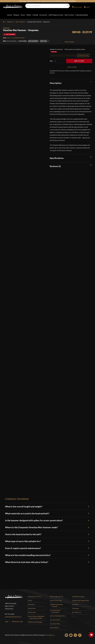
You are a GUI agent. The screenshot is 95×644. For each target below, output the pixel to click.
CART (88, 7)
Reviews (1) (55, 166)
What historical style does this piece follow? (47, 562)
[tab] (71, 83)
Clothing (35, 15)
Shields (29, 15)
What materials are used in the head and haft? (47, 513)
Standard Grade (83, 55)
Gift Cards (32, 612)
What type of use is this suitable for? (47, 541)
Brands (83, 15)
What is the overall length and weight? (47, 506)
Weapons (16, 15)
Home (4, 21)
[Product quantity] (59, 61)
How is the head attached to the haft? (47, 534)
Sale (87, 15)
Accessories (43, 15)
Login (7, 621)
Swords (10, 15)
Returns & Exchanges (36, 622)
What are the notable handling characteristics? (47, 555)
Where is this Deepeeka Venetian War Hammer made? (47, 527)
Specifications (57, 158)
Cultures (78, 15)
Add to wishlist (68, 41)
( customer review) (18, 38)
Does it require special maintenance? (47, 548)
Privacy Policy (56, 620)
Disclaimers (55, 628)
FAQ (31, 600)
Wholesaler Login (17, 621)
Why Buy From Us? (35, 596)
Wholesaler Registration (81, 600)
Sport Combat (69, 15)
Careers (76, 604)
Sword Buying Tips (57, 596)
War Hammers (20, 22)
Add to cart (79, 61)
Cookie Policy (56, 624)
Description (56, 83)
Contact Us (77, 612)
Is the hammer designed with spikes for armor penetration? (47, 520)
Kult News (32, 608)
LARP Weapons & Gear (56, 15)
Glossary (32, 604)
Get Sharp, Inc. (50, 635)
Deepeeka (6, 28)
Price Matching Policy (58, 616)
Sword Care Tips (57, 600)
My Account (78, 7)
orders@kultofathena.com (13, 617)
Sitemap (76, 608)
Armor (23, 15)
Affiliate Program (79, 596)
